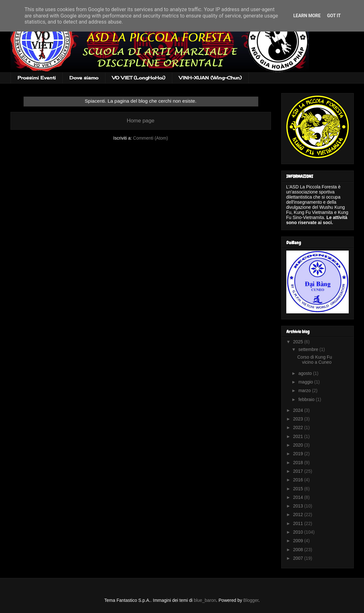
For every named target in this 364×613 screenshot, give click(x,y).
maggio (306, 382)
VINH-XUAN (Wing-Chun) (210, 78)
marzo (305, 390)
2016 (299, 480)
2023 (299, 419)
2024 (299, 410)
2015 (299, 489)
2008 (299, 550)
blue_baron (205, 600)
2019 (299, 454)
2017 (299, 471)
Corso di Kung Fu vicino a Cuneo (314, 360)
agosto (306, 373)
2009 (299, 541)
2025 (299, 342)
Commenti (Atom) (151, 138)
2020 (299, 445)
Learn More (307, 16)
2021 (299, 436)
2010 (299, 532)
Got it (334, 16)
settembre (309, 349)
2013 (299, 506)
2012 (299, 514)
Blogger (251, 600)
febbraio (307, 399)
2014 (299, 497)
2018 (299, 463)
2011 (299, 523)
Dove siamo (84, 78)
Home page (141, 121)
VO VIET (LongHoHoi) (139, 78)
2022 (299, 427)
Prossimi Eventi (37, 78)
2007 (299, 558)
